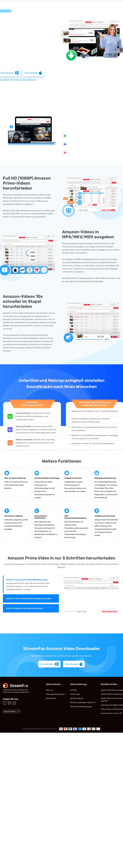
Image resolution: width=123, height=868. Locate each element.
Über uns (50, 691)
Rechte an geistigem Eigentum (83, 703)
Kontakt (73, 691)
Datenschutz (51, 699)
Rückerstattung (77, 699)
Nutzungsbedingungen (55, 695)
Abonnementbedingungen (81, 707)
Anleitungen (75, 695)
